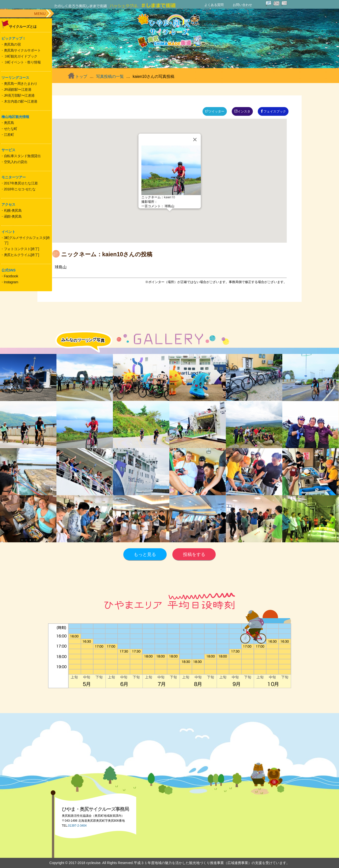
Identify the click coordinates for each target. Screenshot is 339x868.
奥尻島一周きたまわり (21, 84)
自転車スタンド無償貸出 (22, 156)
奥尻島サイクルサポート (22, 50)
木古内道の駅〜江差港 (21, 101)
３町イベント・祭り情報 (22, 62)
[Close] (195, 140)
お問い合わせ (242, 5)
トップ (81, 76)
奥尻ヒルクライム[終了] (22, 255)
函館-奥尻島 (13, 216)
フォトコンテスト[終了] (22, 249)
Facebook (11, 276)
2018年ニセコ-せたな (20, 189)
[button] (170, 216)
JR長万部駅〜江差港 (19, 95)
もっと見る (145, 554)
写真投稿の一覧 (110, 76)
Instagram (11, 282)
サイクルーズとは (23, 27)
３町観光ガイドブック (21, 56)
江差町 (9, 135)
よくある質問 (214, 5)
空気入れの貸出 (16, 162)
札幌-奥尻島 (13, 210)
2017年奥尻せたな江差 (21, 183)
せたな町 (11, 129)
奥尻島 (9, 123)
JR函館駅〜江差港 (18, 89)
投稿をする (194, 554)
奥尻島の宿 (12, 44)
